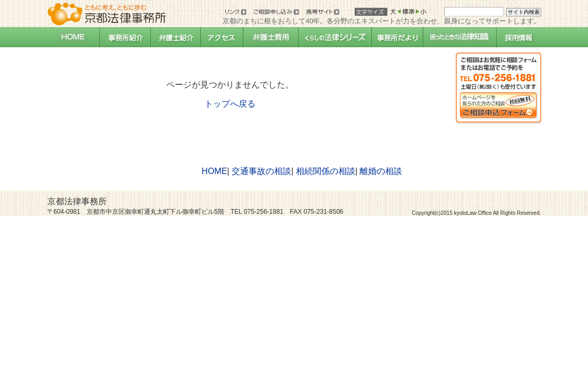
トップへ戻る (230, 104)
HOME (215, 171)
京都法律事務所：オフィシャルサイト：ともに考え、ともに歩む (107, 12)
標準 (407, 11)
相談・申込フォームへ (498, 88)
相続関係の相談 (326, 171)
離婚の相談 (381, 171)
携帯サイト (322, 11)
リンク (235, 11)
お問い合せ (277, 11)
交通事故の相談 (261, 171)
